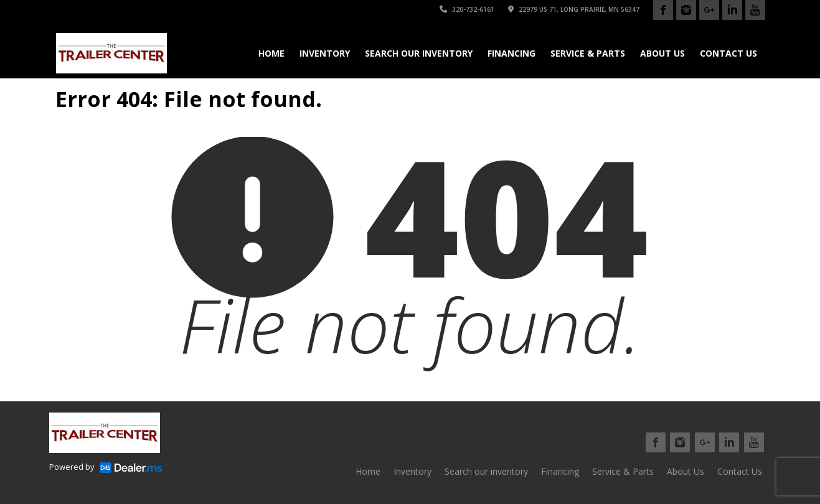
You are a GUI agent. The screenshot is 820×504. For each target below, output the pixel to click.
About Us (662, 53)
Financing (511, 53)
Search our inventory (419, 53)
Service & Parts (588, 53)
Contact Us (728, 53)
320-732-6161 (467, 9)
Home (271, 53)
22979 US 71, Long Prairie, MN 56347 (574, 9)
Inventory (325, 53)
